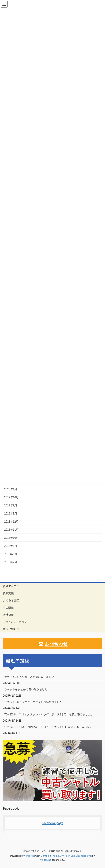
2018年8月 (11, 554)
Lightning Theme (50, 856)
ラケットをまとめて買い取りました (26, 689)
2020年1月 (11, 489)
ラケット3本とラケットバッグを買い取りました (33, 702)
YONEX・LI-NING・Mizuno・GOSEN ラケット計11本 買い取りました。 (48, 727)
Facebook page (52, 823)
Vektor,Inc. (46, 860)
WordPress (29, 856)
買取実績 (8, 593)
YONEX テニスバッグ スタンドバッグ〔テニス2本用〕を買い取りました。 (49, 714)
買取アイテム (11, 586)
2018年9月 (11, 546)
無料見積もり (11, 629)
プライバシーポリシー (16, 622)
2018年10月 (11, 538)
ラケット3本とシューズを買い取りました (29, 677)
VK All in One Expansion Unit (77, 856)
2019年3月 (11, 513)
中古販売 (8, 607)
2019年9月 (11, 505)
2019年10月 (11, 497)
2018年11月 (11, 529)
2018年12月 (11, 521)
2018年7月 (11, 562)
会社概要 (8, 615)
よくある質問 (11, 600)
